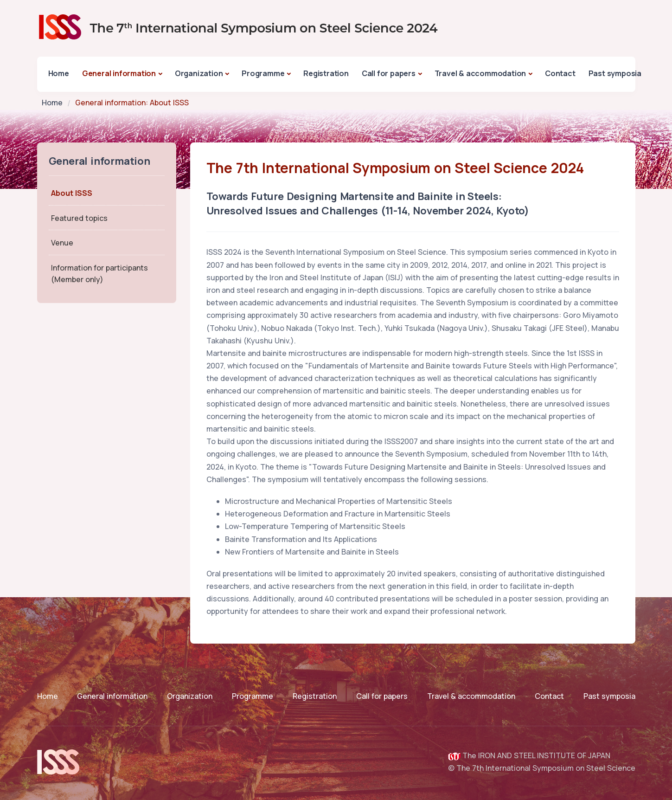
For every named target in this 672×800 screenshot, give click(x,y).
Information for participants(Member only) (99, 274)
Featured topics (79, 218)
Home (59, 73)
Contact (560, 73)
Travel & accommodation (480, 73)
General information (119, 73)
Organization (199, 73)
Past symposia (615, 73)
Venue (62, 243)
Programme (263, 73)
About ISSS (72, 193)
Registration (326, 73)
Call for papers (389, 73)
